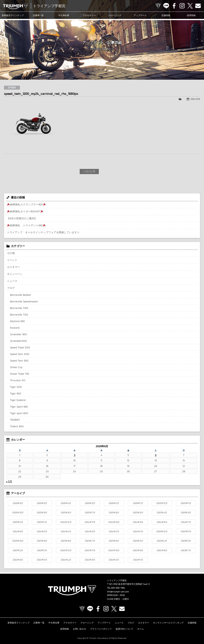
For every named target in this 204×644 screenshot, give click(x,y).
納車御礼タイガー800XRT (25, 211)
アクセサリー (89, 15)
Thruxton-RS (18, 380)
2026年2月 (114, 503)
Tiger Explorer (18, 400)
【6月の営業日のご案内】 (22, 218)
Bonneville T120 (19, 315)
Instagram (182, 6)
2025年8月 (66, 513)
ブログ (11, 288)
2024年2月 (114, 531)
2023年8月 (66, 541)
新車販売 (13, 15)
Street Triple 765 (20, 374)
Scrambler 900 (18, 334)
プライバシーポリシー (101, 629)
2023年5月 (138, 541)
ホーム (141, 629)
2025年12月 (162, 503)
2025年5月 (138, 513)
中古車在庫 (64, 15)
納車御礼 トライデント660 (26, 225)
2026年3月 (90, 503)
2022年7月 (186, 550)
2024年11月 (90, 522)
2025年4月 (162, 513)
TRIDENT (15, 420)
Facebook (174, 6)
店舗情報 (166, 15)
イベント (12, 260)
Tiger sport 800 (19, 413)
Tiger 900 (16, 393)
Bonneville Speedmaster (24, 301)
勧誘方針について (125, 629)
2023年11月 (186, 531)
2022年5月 (42, 560)
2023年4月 (162, 541)
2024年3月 (90, 531)
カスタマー (13, 267)
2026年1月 (138, 503)
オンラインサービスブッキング (168, 623)
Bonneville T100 (19, 308)
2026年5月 (42, 503)
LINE (166, 6)
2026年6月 (18, 503)
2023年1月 (42, 550)
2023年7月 (90, 541)
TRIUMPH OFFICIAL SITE (158, 6)
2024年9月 (138, 522)
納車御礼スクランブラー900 (26, 204)
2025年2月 (18, 522)
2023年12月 (162, 531)
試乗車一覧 (38, 15)
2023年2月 (18, 550)
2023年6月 (114, 541)
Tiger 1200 (16, 387)
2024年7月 (186, 522)
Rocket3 (15, 328)
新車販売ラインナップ (19, 623)
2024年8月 (162, 522)
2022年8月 (162, 550)
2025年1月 (42, 522)
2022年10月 (114, 550)
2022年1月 (138, 560)
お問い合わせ (79, 629)
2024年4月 (66, 531)
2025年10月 (18, 513)
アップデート (140, 15)
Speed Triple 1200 (20, 347)
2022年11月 (90, 550)
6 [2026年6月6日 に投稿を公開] (156, 455)
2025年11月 (186, 503)
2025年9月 (42, 513)
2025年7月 (90, 513)
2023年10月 (18, 541)
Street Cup (16, 367)
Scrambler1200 (18, 341)
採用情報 (191, 15)
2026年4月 (66, 503)
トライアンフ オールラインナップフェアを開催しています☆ (43, 232)
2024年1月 (138, 531)
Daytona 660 (17, 321)
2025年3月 (186, 513)
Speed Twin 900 (19, 361)
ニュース (12, 281)
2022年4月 (66, 560)
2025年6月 (114, 513)
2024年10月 (114, 522)
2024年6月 (18, 531)
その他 (11, 253)
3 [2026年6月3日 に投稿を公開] (75, 455)
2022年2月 (114, 560)
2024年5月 (42, 531)
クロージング (115, 15)
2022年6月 (18, 560)
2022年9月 (138, 550)
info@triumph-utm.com (118, 592)
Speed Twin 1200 (20, 354)
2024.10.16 (195, 99)
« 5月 (9, 481)
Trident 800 (17, 426)
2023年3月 (186, 541)
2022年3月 (90, 560)
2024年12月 (66, 522)
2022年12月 (66, 550)
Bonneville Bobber (21, 295)
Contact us (198, 6)
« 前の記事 (89, 171)
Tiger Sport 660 (19, 407)
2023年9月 (42, 541)
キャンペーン (15, 274)
